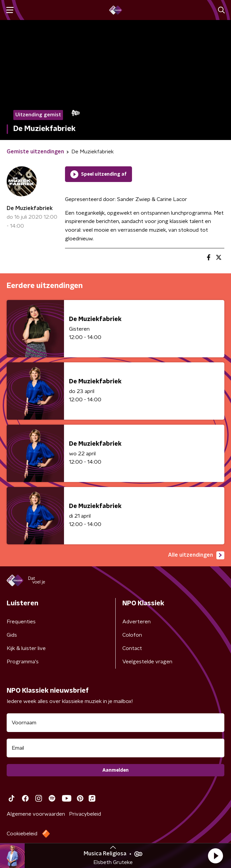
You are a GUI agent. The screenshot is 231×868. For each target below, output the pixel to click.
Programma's (23, 662)
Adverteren (136, 622)
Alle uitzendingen (196, 555)
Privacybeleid (85, 814)
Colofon (132, 635)
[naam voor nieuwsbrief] (115, 723)
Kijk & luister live (26, 648)
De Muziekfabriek (30, 208)
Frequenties (21, 622)
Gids (12, 635)
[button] (215, 856)
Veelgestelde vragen (147, 662)
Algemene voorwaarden (36, 814)
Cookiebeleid (22, 834)
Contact (132, 648)
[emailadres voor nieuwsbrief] (115, 748)
